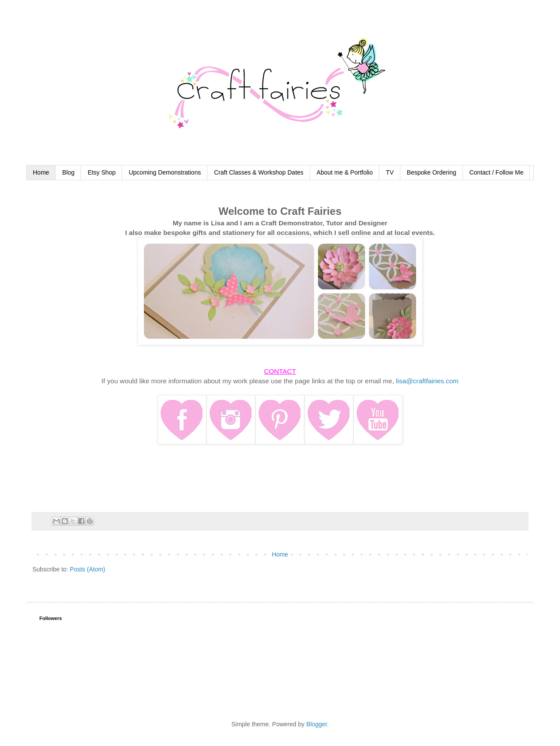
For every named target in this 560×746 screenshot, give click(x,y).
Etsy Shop (101, 172)
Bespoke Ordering (432, 172)
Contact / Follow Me (497, 172)
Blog (68, 172)
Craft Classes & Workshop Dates (259, 172)
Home (41, 172)
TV (390, 172)
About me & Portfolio (345, 172)
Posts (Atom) (88, 569)
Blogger (317, 724)
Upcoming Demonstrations (165, 172)
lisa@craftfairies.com (427, 381)
